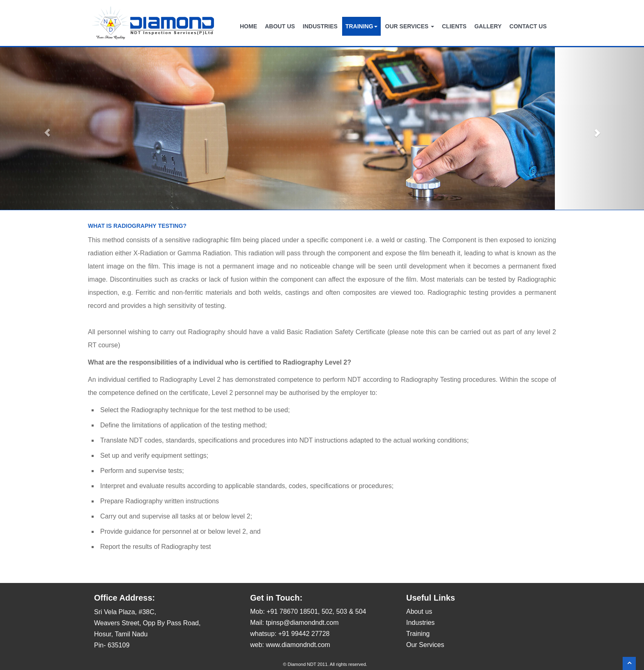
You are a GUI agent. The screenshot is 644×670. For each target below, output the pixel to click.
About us (419, 611)
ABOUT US (280, 26)
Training (418, 634)
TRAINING (361, 26)
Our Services (425, 645)
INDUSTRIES (320, 26)
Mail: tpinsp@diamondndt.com (294, 623)
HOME (248, 26)
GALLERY (488, 26)
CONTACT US (528, 26)
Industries (420, 623)
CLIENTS (454, 26)
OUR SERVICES (410, 26)
